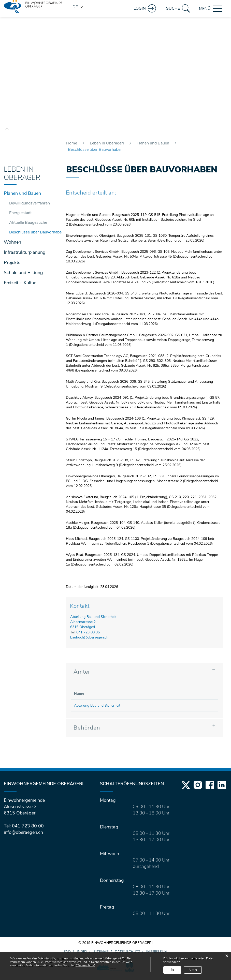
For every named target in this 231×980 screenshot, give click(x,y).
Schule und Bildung (23, 275)
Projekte (12, 265)
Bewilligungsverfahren (30, 206)
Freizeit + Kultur (20, 285)
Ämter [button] (82, 674)
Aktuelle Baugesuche (28, 225)
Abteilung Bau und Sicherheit (93, 619)
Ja (172, 970)
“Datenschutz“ (85, 965)
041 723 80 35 (88, 635)
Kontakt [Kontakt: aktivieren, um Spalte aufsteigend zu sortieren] (176, 696)
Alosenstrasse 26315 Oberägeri (83, 627)
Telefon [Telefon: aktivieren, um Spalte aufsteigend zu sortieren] (141, 696)
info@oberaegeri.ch (23, 835)
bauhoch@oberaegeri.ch (89, 640)
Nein (193, 970)
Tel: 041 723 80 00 (24, 828)
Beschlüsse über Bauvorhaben (32, 234)
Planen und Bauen (22, 196)
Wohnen (12, 245)
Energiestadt (20, 215)
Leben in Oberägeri (23, 176)
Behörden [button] (87, 730)
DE (75, 7)
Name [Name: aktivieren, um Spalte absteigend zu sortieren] (79, 696)
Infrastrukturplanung (25, 255)
